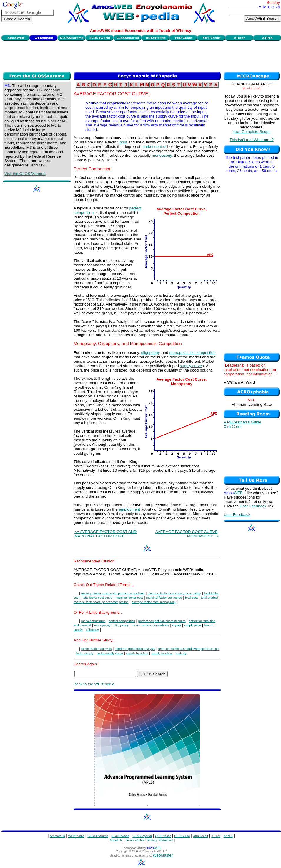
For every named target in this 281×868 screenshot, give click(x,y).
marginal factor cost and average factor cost (189, 649)
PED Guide (182, 836)
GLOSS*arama (98, 836)
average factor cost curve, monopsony (174, 593)
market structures (93, 621)
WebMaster (163, 855)
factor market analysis (97, 649)
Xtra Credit (233, 426)
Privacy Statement (160, 840)
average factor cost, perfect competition (101, 602)
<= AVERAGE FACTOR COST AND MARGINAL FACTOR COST (105, 534)
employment (129, 509)
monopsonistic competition (192, 353)
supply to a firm (162, 653)
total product (210, 598)
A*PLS (228, 836)
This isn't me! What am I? (252, 140)
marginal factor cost (129, 598)
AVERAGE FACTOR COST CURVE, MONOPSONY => (187, 534)
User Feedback (253, 506)
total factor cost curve (97, 598)
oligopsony (150, 353)
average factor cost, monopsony (154, 602)
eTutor (216, 836)
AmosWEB (57, 836)
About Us (116, 840)
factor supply (84, 653)
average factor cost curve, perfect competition (113, 593)
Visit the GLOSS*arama (25, 174)
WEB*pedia (76, 836)
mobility (181, 653)
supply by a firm (137, 653)
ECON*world (120, 836)
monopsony (162, 155)
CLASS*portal (142, 836)
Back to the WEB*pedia (94, 684)
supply (176, 625)
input (123, 142)
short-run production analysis (135, 649)
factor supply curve (110, 653)
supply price (193, 625)
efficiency (92, 630)
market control (154, 147)
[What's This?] (252, 88)
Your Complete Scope (251, 132)
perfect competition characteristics (162, 621)
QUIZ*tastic (163, 836)
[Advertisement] (141, 55)
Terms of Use (135, 840)
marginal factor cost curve (164, 598)
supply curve (191, 366)
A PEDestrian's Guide (242, 422)
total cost (191, 598)
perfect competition (122, 621)
